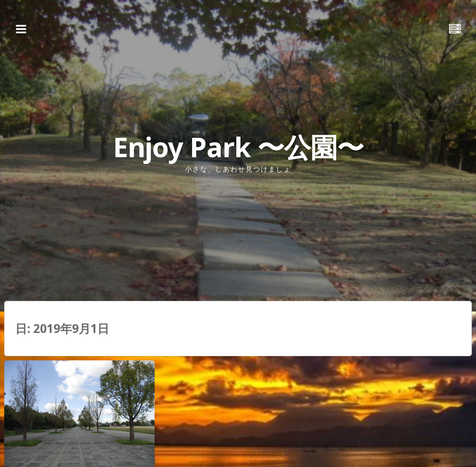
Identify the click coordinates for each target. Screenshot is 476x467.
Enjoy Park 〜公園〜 (238, 147)
